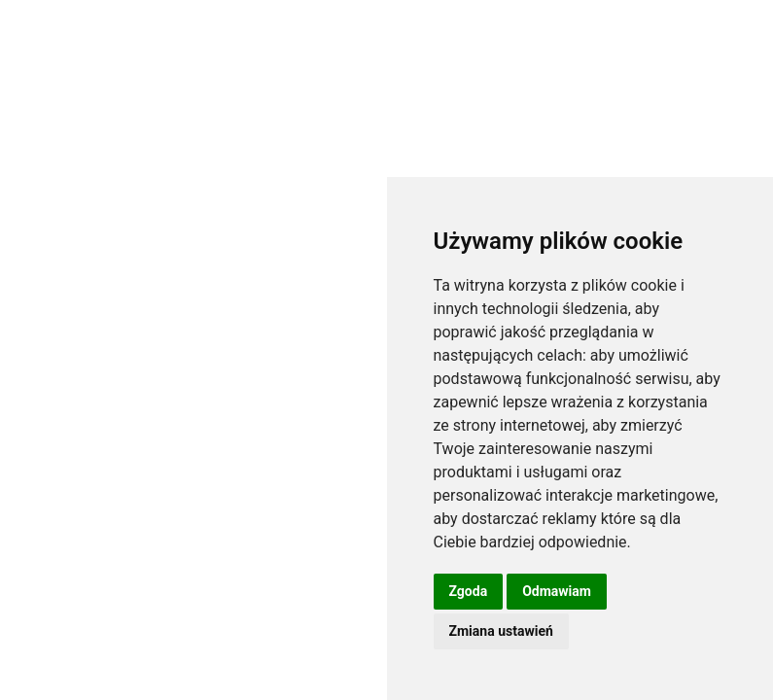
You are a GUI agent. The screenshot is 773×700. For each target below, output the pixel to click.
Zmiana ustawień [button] (501, 631)
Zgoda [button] (469, 591)
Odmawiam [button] (557, 591)
